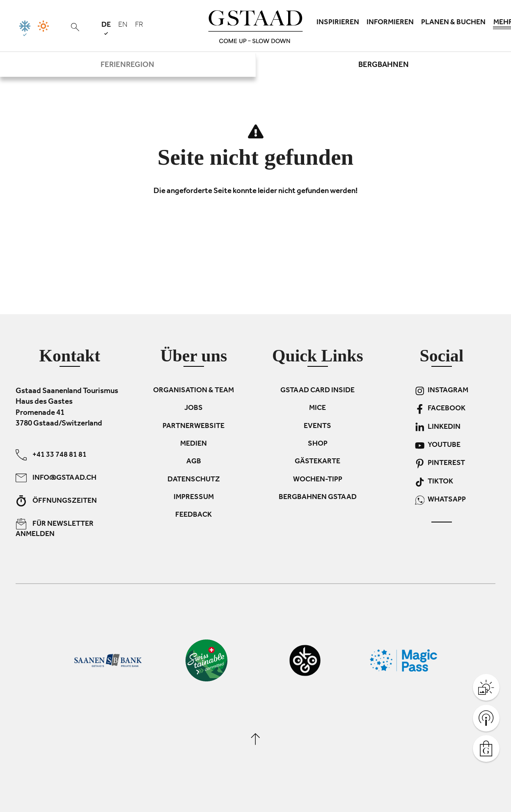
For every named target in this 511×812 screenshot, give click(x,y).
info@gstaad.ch (56, 478)
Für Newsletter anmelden (55, 529)
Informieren (390, 23)
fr (139, 25)
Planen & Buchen (453, 23)
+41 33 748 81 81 (51, 455)
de (106, 28)
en (123, 25)
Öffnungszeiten (56, 501)
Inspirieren (338, 23)
